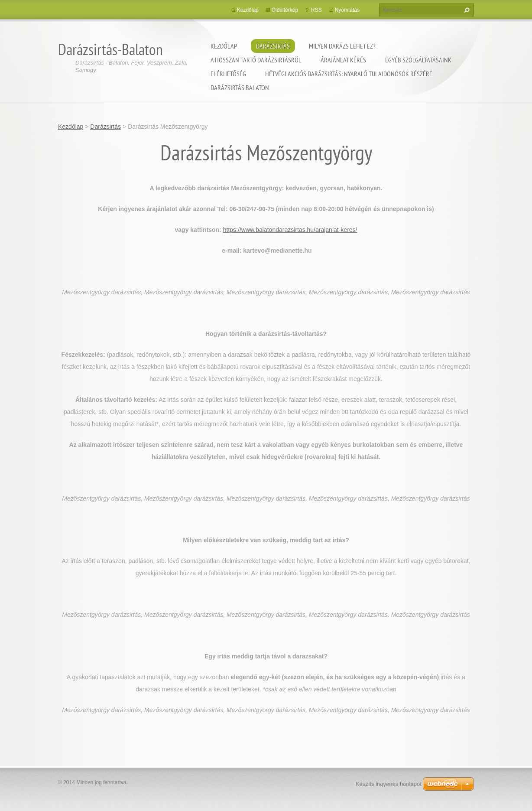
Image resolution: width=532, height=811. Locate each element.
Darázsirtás (273, 46)
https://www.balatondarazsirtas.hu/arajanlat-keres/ (290, 230)
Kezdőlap (224, 46)
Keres (466, 10)
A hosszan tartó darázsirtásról (256, 60)
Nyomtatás (347, 10)
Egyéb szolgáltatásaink (418, 60)
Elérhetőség (228, 74)
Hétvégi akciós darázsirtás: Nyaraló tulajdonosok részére (349, 74)
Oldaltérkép (285, 10)
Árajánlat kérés (343, 60)
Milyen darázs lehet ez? (342, 46)
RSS (316, 10)
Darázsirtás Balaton (240, 88)
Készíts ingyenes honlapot (389, 784)
